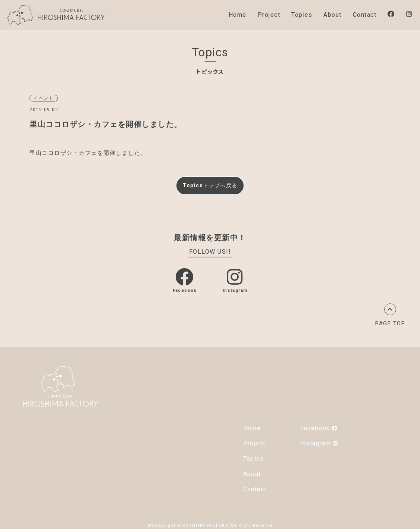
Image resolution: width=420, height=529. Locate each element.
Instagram (319, 442)
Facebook (319, 427)
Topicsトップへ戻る (210, 184)
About (333, 15)
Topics (302, 15)
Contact (365, 15)
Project (269, 15)
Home (238, 15)
